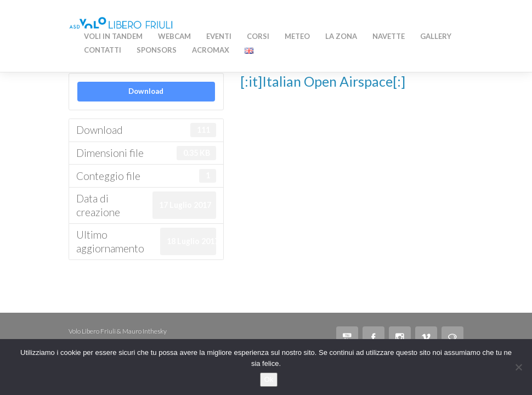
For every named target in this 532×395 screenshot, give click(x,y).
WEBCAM (174, 36)
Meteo (297, 36)
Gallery (436, 36)
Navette (389, 36)
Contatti (103, 50)
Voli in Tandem (113, 36)
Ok (269, 379)
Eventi (219, 36)
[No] (518, 367)
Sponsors (157, 50)
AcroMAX (211, 50)
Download (146, 91)
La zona (341, 36)
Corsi (258, 36)
